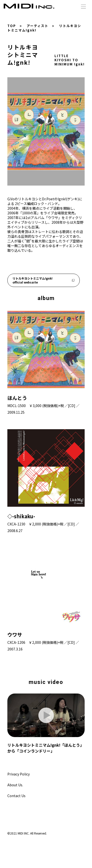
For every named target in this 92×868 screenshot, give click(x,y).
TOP (12, 26)
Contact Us (16, 796)
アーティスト (38, 26)
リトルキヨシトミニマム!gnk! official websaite (44, 280)
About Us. (15, 785)
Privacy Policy (19, 774)
